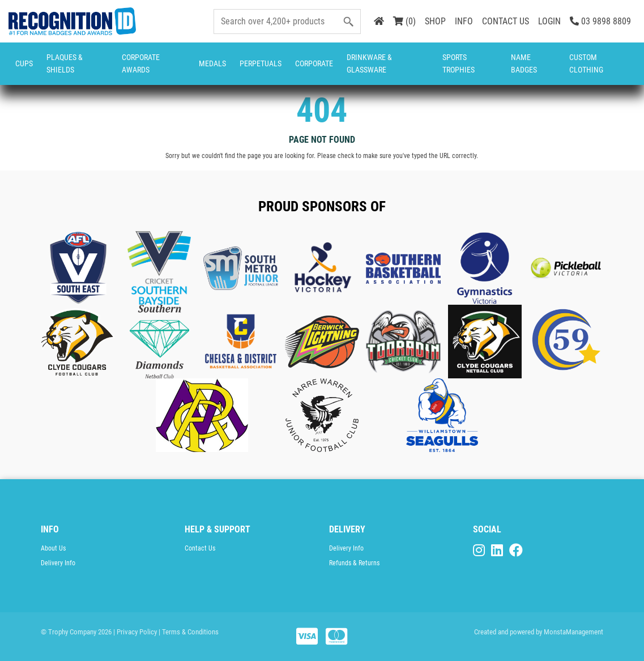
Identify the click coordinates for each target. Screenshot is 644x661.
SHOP (435, 21)
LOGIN (549, 21)
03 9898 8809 (600, 21)
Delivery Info (58, 563)
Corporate (314, 63)
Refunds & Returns (354, 563)
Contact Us (200, 548)
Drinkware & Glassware (369, 63)
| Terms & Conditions (189, 632)
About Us (53, 548)
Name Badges (524, 63)
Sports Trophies (459, 63)
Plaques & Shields (65, 63)
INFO (464, 21)
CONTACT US (506, 21)
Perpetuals (261, 63)
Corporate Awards (141, 63)
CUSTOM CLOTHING (586, 63)
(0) (404, 21)
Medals (212, 63)
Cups (24, 63)
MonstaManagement (573, 632)
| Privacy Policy (135, 632)
